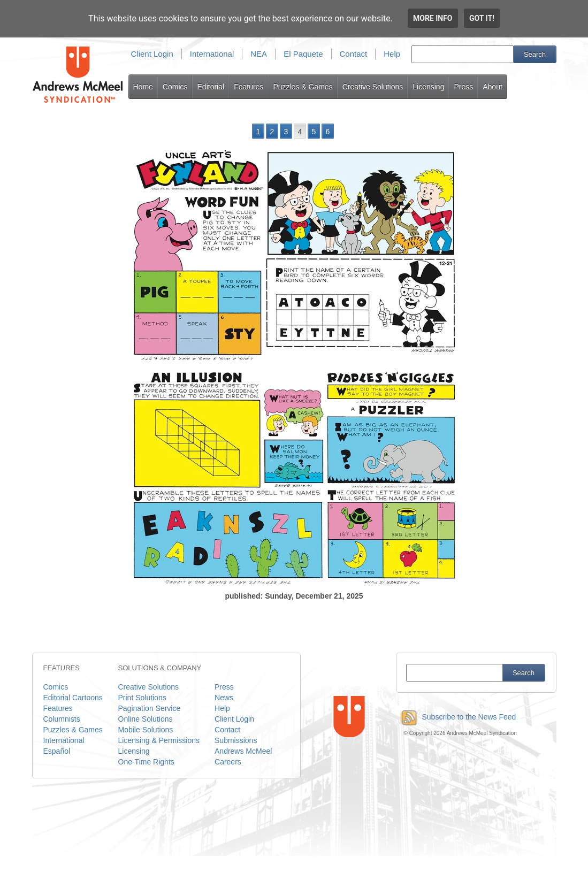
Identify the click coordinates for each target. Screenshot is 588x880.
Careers (228, 762)
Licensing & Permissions (159, 740)
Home (143, 87)
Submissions (236, 740)
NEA (259, 54)
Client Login (152, 54)
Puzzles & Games (303, 87)
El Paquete (303, 54)
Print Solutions (142, 698)
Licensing (428, 87)
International (212, 54)
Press (463, 87)
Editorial (211, 87)
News (224, 698)
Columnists (62, 719)
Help (392, 54)
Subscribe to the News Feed (456, 717)
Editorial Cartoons (73, 698)
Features (249, 87)
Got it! (482, 18)
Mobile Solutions (146, 730)
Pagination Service (150, 708)
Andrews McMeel (243, 751)
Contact (354, 54)
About (492, 87)
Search (535, 54)
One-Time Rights (146, 762)
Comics (175, 87)
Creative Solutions (373, 87)
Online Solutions (146, 719)
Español (57, 751)
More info (433, 18)
